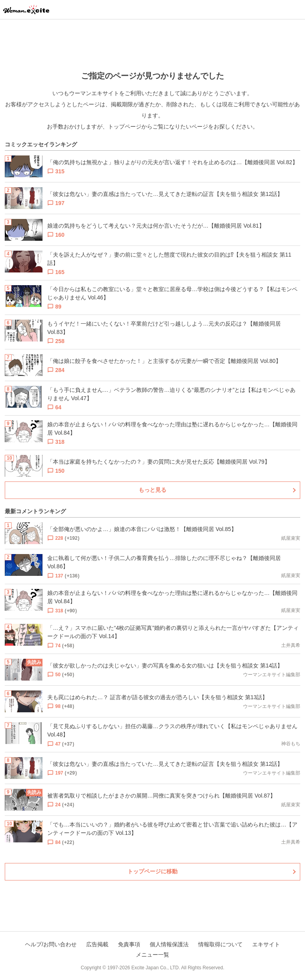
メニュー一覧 (152, 955)
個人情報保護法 (169, 944)
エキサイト (266, 944)
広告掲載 (97, 944)
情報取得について (220, 944)
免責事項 (129, 944)
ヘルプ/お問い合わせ (51, 944)
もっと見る (152, 490)
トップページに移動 (152, 871)
